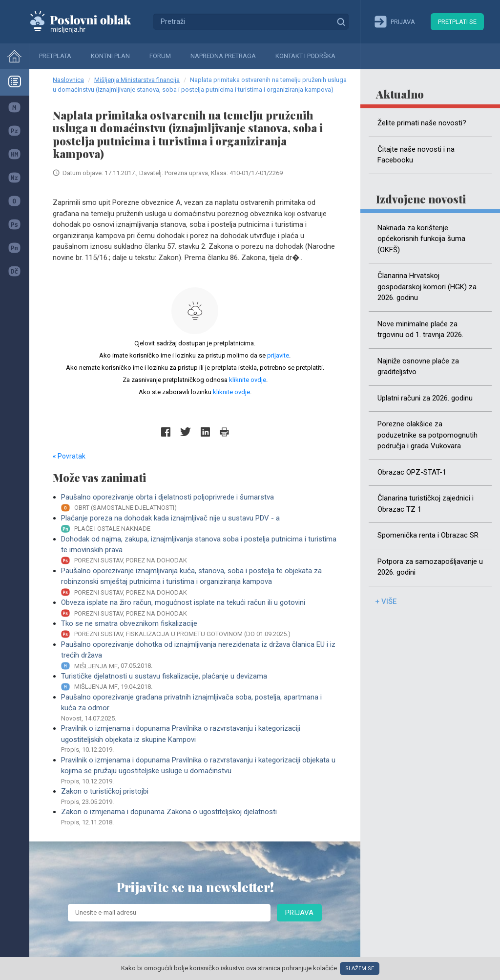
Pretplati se (457, 22)
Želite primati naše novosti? (422, 123)
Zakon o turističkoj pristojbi (199, 797)
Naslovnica (68, 80)
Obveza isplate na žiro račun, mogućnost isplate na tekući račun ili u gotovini (199, 608)
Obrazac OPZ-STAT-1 (412, 472)
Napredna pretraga (223, 56)
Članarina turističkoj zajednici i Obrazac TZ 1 (426, 504)
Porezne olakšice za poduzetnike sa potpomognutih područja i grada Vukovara (427, 435)
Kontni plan (110, 56)
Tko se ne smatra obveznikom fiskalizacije (199, 629)
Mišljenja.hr (88, 21)
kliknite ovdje (248, 380)
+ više (386, 601)
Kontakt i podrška (305, 56)
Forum (160, 56)
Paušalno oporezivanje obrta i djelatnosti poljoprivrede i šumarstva (199, 503)
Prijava (299, 913)
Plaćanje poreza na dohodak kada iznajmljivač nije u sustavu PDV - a (199, 524)
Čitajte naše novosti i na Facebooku (416, 155)
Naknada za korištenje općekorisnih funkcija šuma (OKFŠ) (421, 239)
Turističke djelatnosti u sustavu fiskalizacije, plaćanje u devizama (199, 682)
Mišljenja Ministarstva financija (137, 80)
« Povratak (69, 456)
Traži (341, 21)
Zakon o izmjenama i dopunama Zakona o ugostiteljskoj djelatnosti (199, 817)
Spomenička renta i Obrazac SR (428, 535)
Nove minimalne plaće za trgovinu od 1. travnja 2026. (420, 330)
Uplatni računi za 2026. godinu (425, 398)
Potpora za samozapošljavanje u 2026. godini (430, 567)
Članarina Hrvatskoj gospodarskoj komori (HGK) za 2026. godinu (427, 287)
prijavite (278, 355)
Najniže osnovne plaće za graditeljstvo (418, 367)
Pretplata (55, 56)
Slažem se (360, 969)
